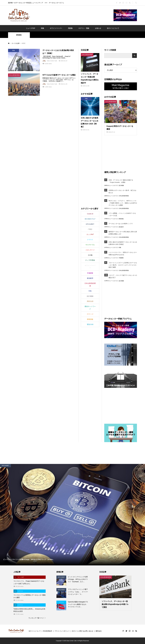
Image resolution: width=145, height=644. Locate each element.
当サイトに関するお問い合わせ (83, 631)
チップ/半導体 (90, 260)
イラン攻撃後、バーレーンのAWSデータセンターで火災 (122, 214)
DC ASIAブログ (90, 219)
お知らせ (98, 28)
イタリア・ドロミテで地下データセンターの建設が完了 (123, 276)
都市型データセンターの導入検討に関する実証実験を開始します (123, 233)
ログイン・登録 (84, 28)
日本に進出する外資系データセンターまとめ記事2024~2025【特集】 (123, 243)
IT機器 (90, 229)
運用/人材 (90, 314)
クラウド (90, 240)
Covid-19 (90, 214)
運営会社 (99, 631)
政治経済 (121, 227)
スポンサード (90, 250)
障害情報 (121, 219)
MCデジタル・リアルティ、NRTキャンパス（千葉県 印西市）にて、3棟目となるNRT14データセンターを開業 (123, 203)
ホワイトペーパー (56, 28)
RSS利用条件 (48, 631)
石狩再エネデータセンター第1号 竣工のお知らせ (122, 192)
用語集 (70, 28)
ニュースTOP (31, 28)
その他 (90, 255)
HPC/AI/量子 (90, 224)
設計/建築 (121, 185)
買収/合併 (90, 301)
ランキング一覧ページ (36, 618)
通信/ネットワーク (90, 308)
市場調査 (121, 258)
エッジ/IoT (90, 234)
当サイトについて (113, 28)
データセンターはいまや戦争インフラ (121, 224)
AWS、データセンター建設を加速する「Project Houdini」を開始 (121, 181)
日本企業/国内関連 (124, 196)
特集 (42, 28)
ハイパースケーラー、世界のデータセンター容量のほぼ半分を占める (123, 254)
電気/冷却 (90, 324)
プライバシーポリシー (62, 631)
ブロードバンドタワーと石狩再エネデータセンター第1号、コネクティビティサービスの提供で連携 (123, 265)
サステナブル (90, 245)
